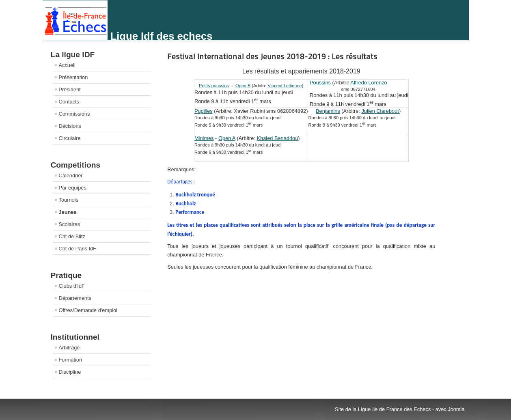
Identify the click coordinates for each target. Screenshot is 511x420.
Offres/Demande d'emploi (88, 310)
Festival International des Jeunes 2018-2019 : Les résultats (272, 56)
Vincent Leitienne (285, 86)
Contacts (69, 102)
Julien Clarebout (380, 111)
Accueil (67, 65)
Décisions (70, 126)
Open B (243, 86)
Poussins (320, 83)
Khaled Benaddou (278, 138)
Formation (71, 360)
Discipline (70, 372)
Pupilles (204, 111)
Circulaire (70, 138)
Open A (227, 138)
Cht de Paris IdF (78, 249)
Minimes (204, 138)
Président (70, 89)
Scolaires (70, 224)
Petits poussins (214, 86)
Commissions (74, 114)
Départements (75, 298)
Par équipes (73, 188)
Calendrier (71, 176)
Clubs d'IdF (72, 286)
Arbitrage (69, 348)
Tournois (69, 200)
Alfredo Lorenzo (369, 83)
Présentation (73, 77)
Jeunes (68, 212)
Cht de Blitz (72, 236)
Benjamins (328, 111)
